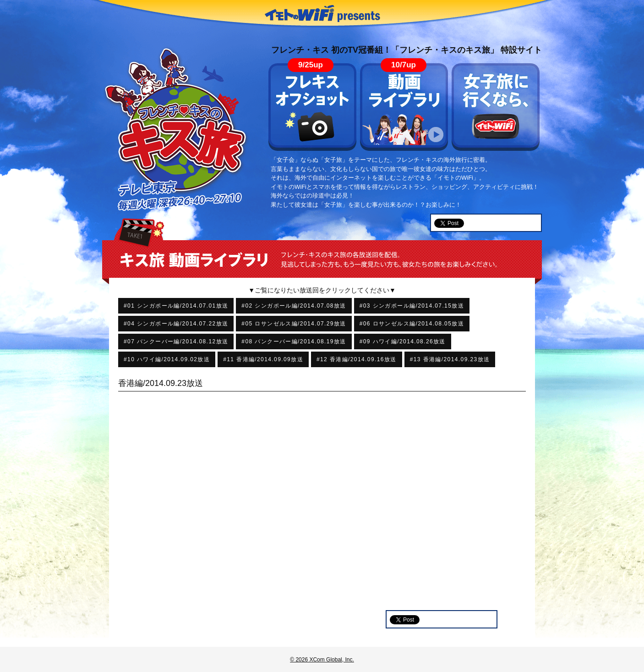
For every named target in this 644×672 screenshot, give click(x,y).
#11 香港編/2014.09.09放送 (263, 359)
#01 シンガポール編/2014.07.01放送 (176, 306)
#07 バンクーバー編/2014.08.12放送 (176, 342)
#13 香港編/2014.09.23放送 (450, 359)
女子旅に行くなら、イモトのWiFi (496, 107)
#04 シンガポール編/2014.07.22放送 (176, 324)
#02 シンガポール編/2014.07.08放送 (294, 306)
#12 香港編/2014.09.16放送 (357, 359)
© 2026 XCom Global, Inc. (322, 660)
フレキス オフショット (312, 107)
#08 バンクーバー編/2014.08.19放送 (294, 342)
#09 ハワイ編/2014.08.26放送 (403, 342)
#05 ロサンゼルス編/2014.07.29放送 (294, 324)
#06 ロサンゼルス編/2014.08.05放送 (412, 324)
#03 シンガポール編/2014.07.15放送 (412, 306)
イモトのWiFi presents (322, 14)
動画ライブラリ (404, 107)
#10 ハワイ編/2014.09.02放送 (167, 359)
